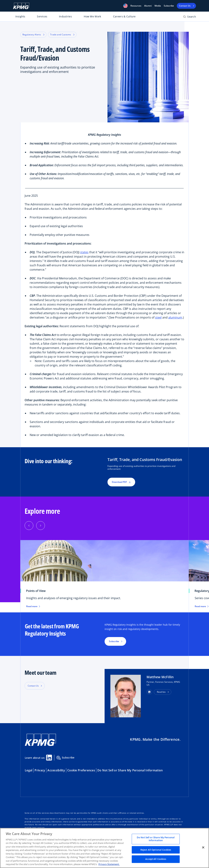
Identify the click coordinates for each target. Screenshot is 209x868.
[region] (104, 848)
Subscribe (169, 6)
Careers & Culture (124, 16)
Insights (20, 16)
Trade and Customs (62, 35)
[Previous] (29, 526)
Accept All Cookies (156, 859)
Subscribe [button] (114, 641)
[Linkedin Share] (49, 758)
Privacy (40, 770)
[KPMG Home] (21, 6)
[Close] (203, 848)
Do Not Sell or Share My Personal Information (130, 770)
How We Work (92, 16)
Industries (65, 16)
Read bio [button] (161, 692)
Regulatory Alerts (33, 35)
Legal (28, 770)
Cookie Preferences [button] (81, 770)
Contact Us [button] (33, 686)
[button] (125, 6)
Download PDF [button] (121, 482)
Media (158, 6)
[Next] (41, 526)
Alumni (148, 6)
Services (42, 16)
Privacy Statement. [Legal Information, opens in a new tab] (109, 864)
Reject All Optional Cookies (156, 850)
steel (158, 317)
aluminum (175, 317)
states (84, 252)
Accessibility (56, 770)
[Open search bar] (190, 17)
